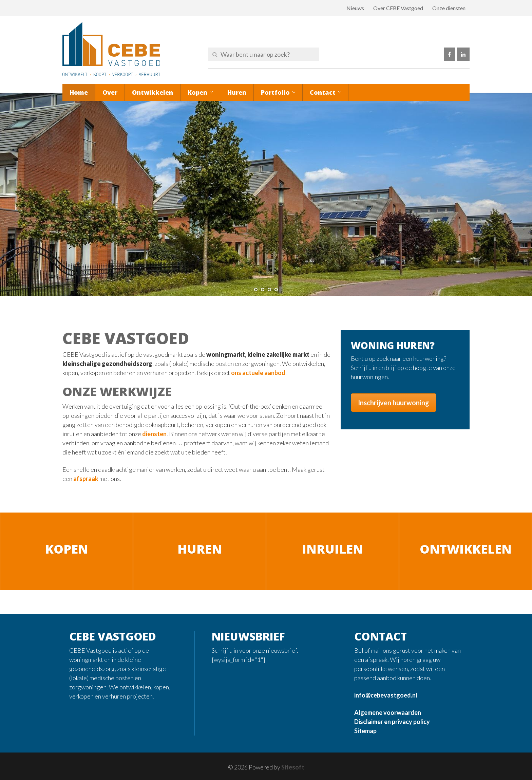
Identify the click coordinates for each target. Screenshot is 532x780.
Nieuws (355, 8)
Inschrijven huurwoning (394, 403)
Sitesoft (293, 767)
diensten (154, 434)
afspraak (86, 479)
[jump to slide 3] (269, 290)
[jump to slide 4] (276, 290)
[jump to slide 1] (256, 290)
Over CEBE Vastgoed (398, 8)
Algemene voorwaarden (388, 712)
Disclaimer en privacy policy (392, 722)
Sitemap (365, 731)
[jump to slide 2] (263, 290)
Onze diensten (449, 8)
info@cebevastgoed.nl (386, 695)
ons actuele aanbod (258, 373)
